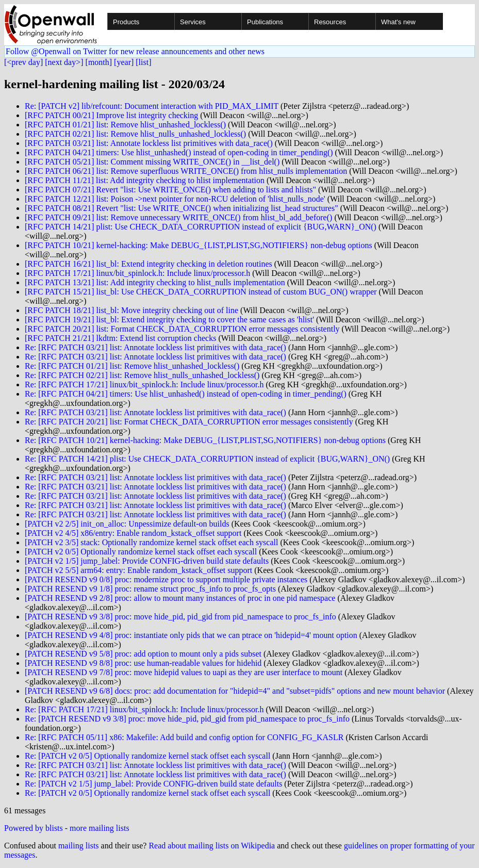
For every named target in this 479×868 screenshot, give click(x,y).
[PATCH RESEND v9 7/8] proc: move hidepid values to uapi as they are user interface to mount (184, 672)
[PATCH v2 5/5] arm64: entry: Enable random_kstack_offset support (138, 570)
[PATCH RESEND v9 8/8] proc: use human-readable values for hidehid (143, 663)
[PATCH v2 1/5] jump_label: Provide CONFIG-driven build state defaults (147, 561)
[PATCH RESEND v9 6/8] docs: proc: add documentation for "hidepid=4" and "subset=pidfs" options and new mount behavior (235, 691)
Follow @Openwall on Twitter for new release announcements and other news (135, 51)
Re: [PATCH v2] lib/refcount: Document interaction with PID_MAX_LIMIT (152, 106)
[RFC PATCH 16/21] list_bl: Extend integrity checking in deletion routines (148, 264)
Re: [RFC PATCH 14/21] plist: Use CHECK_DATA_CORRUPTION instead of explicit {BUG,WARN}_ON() (207, 459)
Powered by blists (34, 828)
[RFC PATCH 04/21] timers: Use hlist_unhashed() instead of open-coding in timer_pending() (179, 152)
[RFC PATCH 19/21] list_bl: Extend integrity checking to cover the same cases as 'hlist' (169, 320)
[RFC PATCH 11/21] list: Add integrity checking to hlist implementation (145, 180)
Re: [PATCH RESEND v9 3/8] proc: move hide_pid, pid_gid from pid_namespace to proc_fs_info (187, 719)
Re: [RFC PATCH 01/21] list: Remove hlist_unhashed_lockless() (132, 366)
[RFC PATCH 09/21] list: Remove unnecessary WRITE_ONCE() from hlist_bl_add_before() (178, 217)
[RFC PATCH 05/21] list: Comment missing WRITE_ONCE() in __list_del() (152, 162)
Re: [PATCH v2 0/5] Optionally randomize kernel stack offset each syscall (147, 756)
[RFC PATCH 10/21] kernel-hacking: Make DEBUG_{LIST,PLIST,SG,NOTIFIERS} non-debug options (199, 245)
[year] (124, 62)
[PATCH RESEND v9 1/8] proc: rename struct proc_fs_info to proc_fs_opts (150, 589)
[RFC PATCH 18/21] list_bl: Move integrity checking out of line (131, 310)
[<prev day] (23, 62)
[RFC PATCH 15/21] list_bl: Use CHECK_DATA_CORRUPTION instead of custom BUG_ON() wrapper (201, 292)
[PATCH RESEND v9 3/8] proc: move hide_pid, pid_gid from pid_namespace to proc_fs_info (180, 617)
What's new (398, 22)
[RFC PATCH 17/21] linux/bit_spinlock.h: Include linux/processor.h (137, 273)
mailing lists (79, 846)
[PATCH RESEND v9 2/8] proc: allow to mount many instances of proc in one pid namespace (180, 598)
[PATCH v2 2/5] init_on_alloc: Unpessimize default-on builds (127, 524)
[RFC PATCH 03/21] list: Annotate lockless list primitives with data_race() (149, 143)
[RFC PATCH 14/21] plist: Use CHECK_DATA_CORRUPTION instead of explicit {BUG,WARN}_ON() (201, 227)
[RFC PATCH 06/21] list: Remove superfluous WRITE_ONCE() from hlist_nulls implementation (186, 171)
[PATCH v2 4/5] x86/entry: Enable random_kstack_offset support (133, 533)
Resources (330, 22)
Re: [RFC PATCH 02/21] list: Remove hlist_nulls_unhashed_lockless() (142, 375)
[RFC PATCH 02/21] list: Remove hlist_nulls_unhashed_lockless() (135, 134)
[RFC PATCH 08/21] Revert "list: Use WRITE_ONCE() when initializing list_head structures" (181, 208)
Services (193, 22)
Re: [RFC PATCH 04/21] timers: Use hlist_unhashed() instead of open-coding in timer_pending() (186, 394)
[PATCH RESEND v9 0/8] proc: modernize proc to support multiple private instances (166, 579)
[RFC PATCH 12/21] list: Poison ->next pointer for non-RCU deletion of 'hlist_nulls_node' (175, 199)
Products (126, 22)
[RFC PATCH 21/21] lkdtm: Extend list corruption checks (120, 338)
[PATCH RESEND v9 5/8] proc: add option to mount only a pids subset (143, 654)
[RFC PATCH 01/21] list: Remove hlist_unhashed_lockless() (125, 125)
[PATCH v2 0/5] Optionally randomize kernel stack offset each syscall (141, 552)
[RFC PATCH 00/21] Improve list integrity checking (111, 115)
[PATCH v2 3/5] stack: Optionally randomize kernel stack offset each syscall (151, 542)
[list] (143, 62)
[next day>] (64, 62)
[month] (99, 62)
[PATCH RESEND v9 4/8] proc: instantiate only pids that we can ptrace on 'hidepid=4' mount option (191, 635)
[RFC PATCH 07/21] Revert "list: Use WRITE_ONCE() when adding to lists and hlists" (170, 190)
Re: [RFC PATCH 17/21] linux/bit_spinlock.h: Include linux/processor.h (144, 384)
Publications (265, 22)
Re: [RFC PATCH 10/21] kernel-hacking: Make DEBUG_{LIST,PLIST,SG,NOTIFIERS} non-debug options (205, 440)
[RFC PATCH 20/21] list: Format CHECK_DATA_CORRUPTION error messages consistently (182, 329)
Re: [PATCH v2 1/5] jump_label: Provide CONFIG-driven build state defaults (153, 784)
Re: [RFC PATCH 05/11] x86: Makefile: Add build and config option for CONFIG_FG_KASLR (184, 737)
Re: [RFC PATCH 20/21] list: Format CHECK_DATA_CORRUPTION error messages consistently (189, 422)
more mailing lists (100, 828)
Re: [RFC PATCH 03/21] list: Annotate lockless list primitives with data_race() (155, 347)
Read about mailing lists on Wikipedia (212, 846)
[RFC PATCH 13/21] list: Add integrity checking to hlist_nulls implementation (155, 282)
